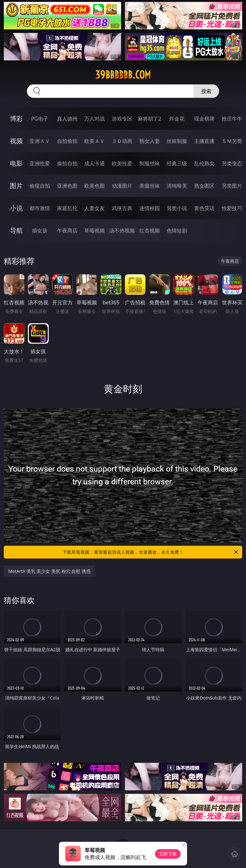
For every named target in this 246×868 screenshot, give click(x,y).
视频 (16, 141)
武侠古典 (122, 208)
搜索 (206, 91)
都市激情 (40, 208)
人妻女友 (94, 208)
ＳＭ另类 (232, 141)
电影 (16, 163)
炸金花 (177, 119)
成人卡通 (94, 163)
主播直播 (204, 141)
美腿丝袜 (150, 186)
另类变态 (232, 163)
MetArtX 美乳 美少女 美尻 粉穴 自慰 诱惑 (49, 571)
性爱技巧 (232, 208)
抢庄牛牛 (232, 119)
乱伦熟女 (204, 163)
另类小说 (177, 208)
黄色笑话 (204, 208)
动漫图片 (122, 186)
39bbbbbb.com (123, 75)
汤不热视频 (122, 231)
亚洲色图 (67, 186)
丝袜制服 (177, 141)
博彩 (16, 118)
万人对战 (94, 119)
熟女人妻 (150, 141)
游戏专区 (122, 119)
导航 (16, 230)
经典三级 (177, 163)
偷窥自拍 (40, 186)
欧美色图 (94, 186)
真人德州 (67, 119)
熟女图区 (204, 186)
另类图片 (232, 186)
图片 (16, 186)
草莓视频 (94, 231)
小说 (16, 208)
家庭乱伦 (67, 208)
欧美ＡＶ (94, 141)
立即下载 (168, 854)
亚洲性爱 (40, 163)
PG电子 (40, 119)
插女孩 (40, 231)
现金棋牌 (204, 119)
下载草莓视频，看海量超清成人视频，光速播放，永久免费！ (151, 552)
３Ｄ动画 (122, 141)
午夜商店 (67, 231)
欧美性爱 (122, 163)
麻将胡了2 (149, 119)
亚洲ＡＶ (40, 141)
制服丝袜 (150, 163)
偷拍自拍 (67, 163)
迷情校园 (150, 208)
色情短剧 (177, 231)
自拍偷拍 (67, 141)
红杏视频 (150, 231)
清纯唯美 (177, 186)
